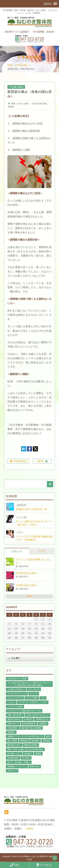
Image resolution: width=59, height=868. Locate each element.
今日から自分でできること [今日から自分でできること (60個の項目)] (37, 715)
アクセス (44, 865)
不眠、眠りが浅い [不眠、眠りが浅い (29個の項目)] (15, 715)
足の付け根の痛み (39, 104)
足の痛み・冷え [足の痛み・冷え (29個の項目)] (14, 754)
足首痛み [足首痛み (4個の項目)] (28, 754)
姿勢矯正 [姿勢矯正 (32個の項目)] (43, 724)
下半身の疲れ (22, 65)
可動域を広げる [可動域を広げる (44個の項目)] (42, 719)
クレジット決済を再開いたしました (34, 561)
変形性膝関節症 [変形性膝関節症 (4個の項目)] (29, 724)
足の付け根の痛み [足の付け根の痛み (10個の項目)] (36, 749)
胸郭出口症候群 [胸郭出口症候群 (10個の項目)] (31, 745)
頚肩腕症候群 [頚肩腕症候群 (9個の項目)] (13, 758)
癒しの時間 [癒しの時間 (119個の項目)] (12, 741)
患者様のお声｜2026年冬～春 (31, 509)
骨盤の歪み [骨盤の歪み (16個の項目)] (35, 766)
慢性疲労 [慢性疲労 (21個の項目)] (11, 732)
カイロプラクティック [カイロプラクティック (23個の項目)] (17, 694)
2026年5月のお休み (26, 573)
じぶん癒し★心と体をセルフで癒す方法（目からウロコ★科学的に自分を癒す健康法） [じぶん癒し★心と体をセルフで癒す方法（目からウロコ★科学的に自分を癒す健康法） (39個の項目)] (29, 684)
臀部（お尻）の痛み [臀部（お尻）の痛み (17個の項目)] (16, 749)
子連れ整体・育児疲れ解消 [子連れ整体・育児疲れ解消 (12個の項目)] (19, 728)
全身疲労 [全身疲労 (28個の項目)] (28, 719)
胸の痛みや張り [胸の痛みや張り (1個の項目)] (14, 745)
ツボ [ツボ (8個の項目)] (43, 698)
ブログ (42, 551)
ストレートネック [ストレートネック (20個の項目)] (15, 698)
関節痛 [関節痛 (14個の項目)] (38, 754)
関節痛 (11, 107)
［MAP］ (29, 829)
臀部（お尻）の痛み (20, 104)
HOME (10, 65)
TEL (15, 865)
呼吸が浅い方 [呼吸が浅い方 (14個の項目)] (13, 724)
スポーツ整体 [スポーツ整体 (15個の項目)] (32, 698)
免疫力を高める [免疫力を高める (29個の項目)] (14, 719)
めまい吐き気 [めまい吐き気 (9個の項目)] (34, 689)
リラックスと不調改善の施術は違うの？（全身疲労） (34, 538)
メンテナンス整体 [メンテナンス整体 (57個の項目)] (15, 707)
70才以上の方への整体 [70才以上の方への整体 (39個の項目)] (17, 679)
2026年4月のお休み (26, 585)
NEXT (40, 461)
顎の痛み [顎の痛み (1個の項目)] (26, 758)
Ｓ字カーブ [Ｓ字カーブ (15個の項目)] (12, 771)
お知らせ (17, 551)
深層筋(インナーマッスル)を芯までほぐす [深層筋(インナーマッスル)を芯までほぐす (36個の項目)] (25, 736)
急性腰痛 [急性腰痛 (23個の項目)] (37, 728)
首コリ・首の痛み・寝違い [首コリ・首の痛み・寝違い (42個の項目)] (19, 762)
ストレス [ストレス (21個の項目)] (34, 694)
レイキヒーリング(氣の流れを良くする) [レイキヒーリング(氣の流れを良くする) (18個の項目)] (24, 711)
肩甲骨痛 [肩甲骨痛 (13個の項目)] (47, 741)
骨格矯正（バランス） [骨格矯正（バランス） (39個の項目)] (17, 766)
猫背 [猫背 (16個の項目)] (48, 736)
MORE (30, 596)
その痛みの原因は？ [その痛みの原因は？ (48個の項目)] (16, 689)
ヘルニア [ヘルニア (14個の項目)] (11, 702)
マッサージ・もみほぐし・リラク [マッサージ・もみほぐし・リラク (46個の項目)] (33, 702)
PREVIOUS (20, 461)
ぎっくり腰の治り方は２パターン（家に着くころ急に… (34, 523)
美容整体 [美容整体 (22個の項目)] (35, 741)
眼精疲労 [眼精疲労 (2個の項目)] (24, 741)
